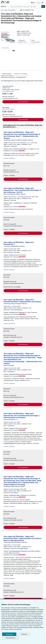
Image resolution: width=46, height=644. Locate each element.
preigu (11, 427)
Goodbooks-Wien (14, 494)
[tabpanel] (22, 79)
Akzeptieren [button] (9, 634)
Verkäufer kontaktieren (9, 158)
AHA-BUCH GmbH (14, 373)
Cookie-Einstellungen (39, 622)
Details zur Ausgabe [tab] (20, 74)
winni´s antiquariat (14, 203)
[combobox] (25, 6)
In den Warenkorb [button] (23, 102)
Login (38, 3)
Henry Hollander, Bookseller (17, 149)
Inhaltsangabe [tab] (7, 74)
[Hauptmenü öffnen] (4, 6)
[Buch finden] (43, 6)
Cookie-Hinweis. (12, 626)
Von (23, 41)
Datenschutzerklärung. (8, 629)
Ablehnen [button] (24, 634)
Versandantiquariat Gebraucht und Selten (21, 550)
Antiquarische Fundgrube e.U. (18, 311)
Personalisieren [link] (10, 638)
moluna (11, 253)
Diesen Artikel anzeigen (8, 91)
